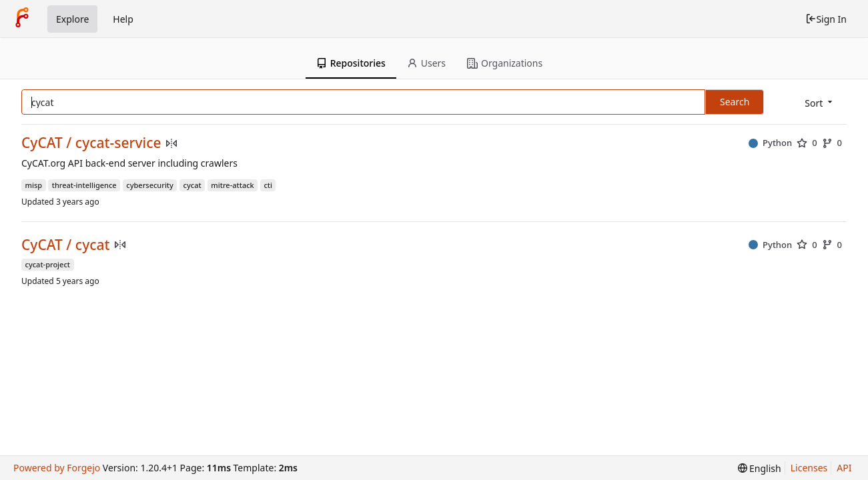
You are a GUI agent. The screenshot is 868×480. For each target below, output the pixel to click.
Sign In (826, 19)
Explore (72, 19)
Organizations (505, 63)
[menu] (820, 103)
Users (426, 63)
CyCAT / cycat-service (91, 143)
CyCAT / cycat (66, 245)
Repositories (351, 63)
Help (123, 19)
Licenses (809, 468)
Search (735, 102)
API (844, 468)
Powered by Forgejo (57, 468)
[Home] (22, 19)
